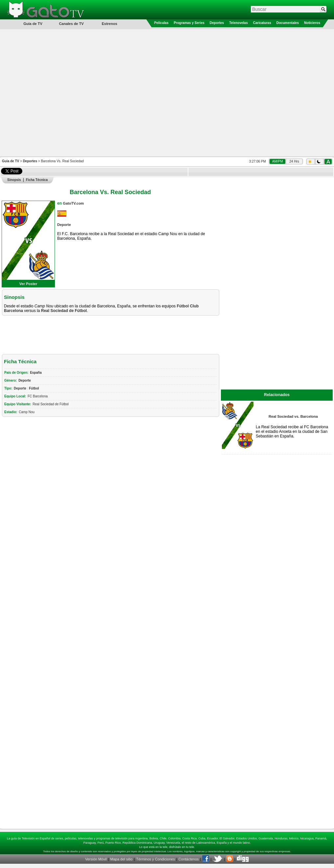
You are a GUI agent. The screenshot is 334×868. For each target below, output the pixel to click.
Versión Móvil (96, 859)
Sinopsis (14, 180)
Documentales (288, 23)
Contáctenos (189, 859)
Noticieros (312, 23)
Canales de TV (71, 24)
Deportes (217, 23)
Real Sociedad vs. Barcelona (293, 416)
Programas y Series (189, 23)
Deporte (64, 225)
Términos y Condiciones (155, 859)
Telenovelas (239, 23)
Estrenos (109, 24)
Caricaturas (262, 23)
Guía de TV (11, 161)
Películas (161, 23)
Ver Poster (28, 284)
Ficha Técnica (37, 180)
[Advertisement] (69, 92)
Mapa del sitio (121, 859)
